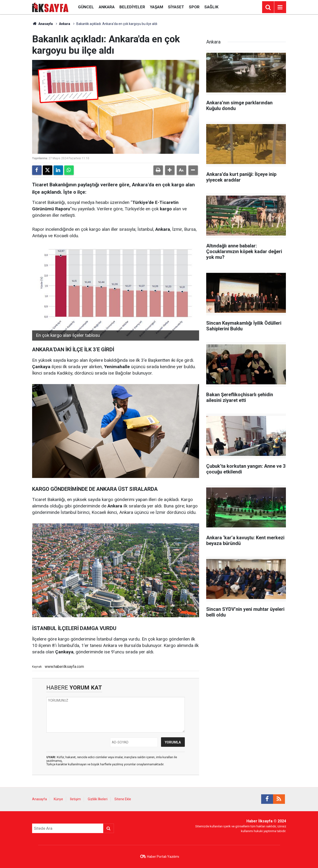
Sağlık (211, 7)
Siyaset (176, 7)
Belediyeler (132, 7)
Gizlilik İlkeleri (98, 799)
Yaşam (157, 7)
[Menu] (280, 7)
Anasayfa (43, 24)
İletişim (75, 799)
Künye (58, 799)
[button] (170, 170)
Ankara (107, 7)
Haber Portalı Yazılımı (163, 857)
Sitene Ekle (123, 799)
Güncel (86, 7)
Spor (194, 7)
